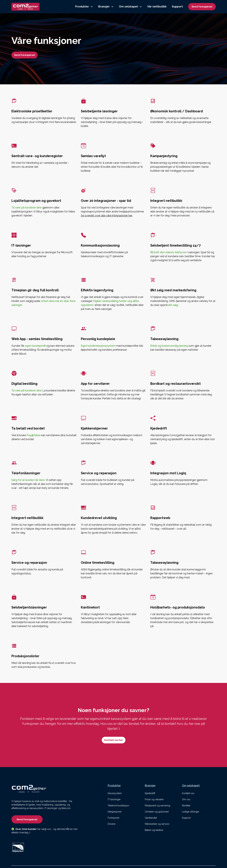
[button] (84, 7)
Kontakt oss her (114, 740)
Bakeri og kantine (154, 830)
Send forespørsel (202, 7)
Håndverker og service (157, 824)
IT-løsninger (114, 799)
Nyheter (186, 806)
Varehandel (151, 818)
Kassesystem (115, 793)
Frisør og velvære (154, 799)
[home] (26, 7)
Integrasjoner (115, 812)
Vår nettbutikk (157, 7)
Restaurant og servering (157, 806)
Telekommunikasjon (118, 806)
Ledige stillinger (191, 812)
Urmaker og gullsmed (157, 812)
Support (177, 7)
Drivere (112, 824)
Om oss (186, 799)
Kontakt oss (188, 793)
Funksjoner (114, 818)
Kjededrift (150, 793)
